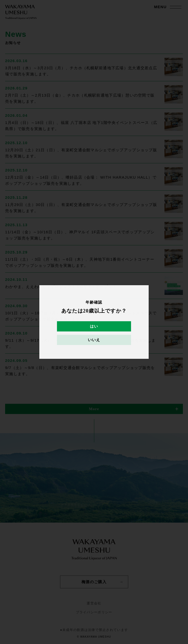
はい (94, 326)
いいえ (94, 340)
